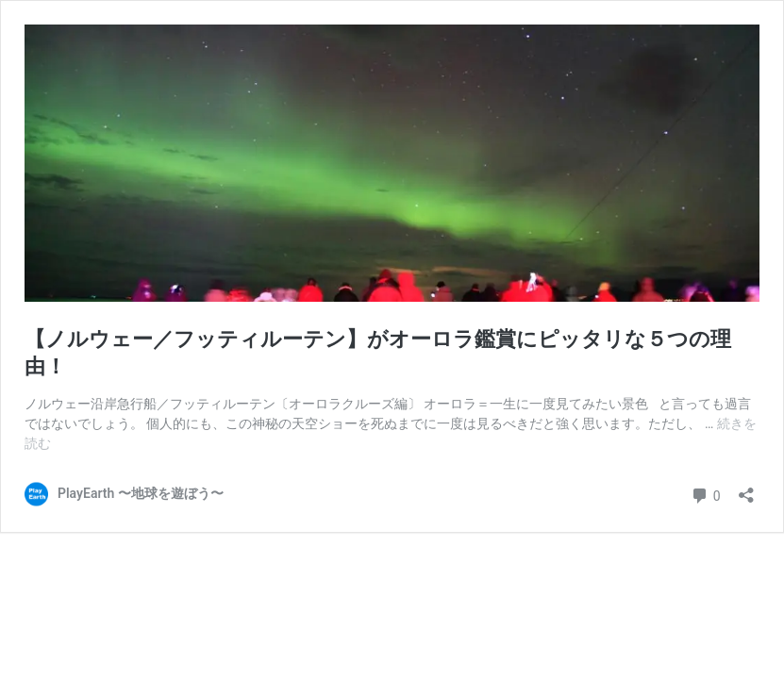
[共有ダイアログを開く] (746, 489)
